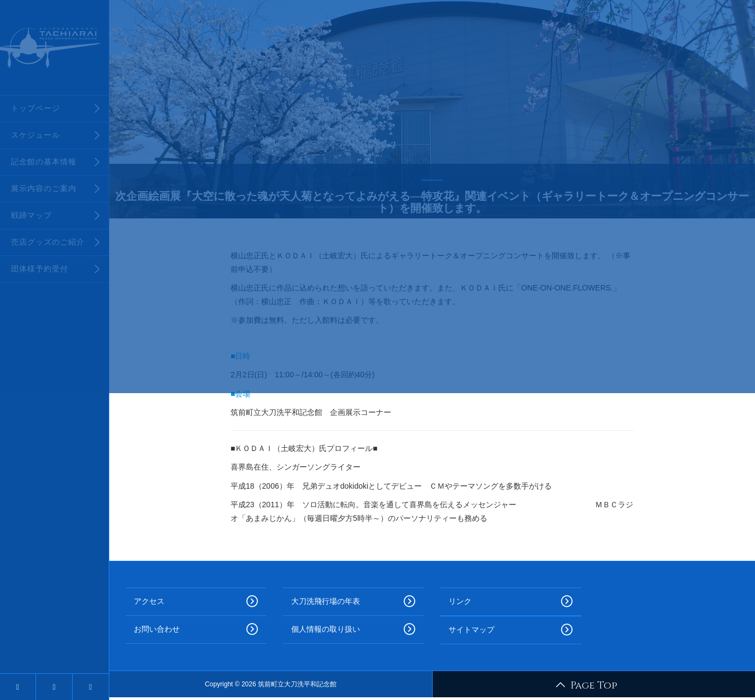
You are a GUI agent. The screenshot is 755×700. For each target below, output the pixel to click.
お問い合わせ (196, 630)
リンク (511, 602)
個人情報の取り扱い (353, 630)
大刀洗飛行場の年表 (353, 602)
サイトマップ (511, 630)
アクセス (196, 602)
